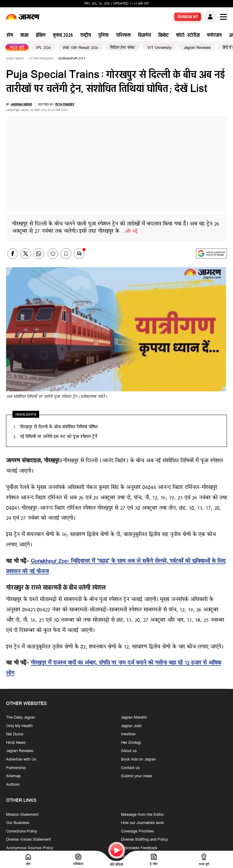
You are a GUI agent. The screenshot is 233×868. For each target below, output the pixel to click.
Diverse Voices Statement (29, 840)
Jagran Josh (131, 726)
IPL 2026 (43, 48)
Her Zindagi (131, 743)
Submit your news (137, 776)
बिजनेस (145, 36)
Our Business (18, 823)
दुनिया (103, 36)
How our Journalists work (142, 823)
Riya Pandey (65, 105)
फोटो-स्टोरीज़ (188, 36)
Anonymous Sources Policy (30, 848)
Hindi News (15, 59)
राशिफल (123, 36)
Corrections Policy (22, 832)
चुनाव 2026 (63, 36)
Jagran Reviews (197, 48)
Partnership (16, 768)
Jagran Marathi (134, 718)
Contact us (130, 768)
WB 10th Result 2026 (80, 48)
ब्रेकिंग (41, 36)
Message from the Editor (142, 815)
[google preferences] (211, 254)
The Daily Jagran (21, 718)
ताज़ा (24, 36)
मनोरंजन (214, 36)
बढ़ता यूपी (17, 48)
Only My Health (19, 726)
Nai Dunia (15, 734)
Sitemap (13, 776)
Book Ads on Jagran (138, 760)
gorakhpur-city (72, 59)
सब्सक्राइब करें (188, 17)
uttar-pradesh (41, 59)
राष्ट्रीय (86, 36)
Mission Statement (22, 815)
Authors (13, 785)
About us (129, 751)
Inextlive (128, 734)
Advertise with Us (21, 760)
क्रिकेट (164, 36)
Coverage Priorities (137, 832)
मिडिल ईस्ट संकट (123, 48)
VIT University (159, 48)
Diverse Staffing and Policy (144, 840)
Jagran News (21, 105)
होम (10, 36)
